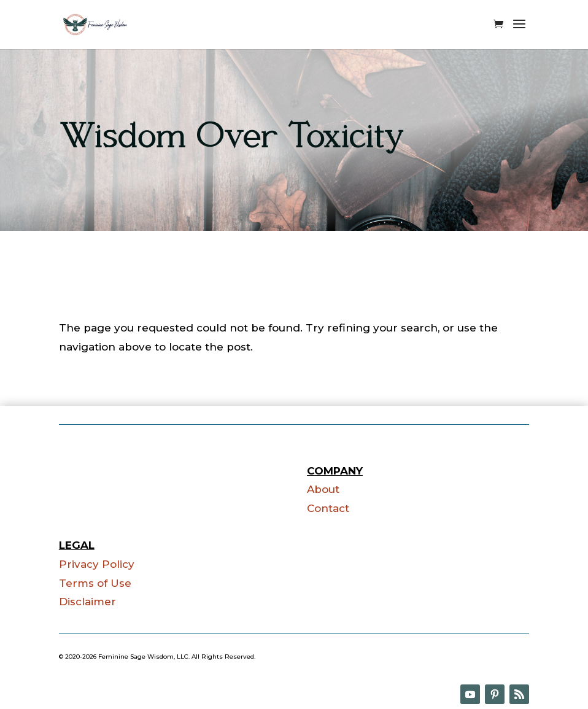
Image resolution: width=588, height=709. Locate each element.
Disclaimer (87, 602)
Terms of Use (95, 583)
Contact (328, 508)
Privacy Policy (97, 564)
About (323, 489)
